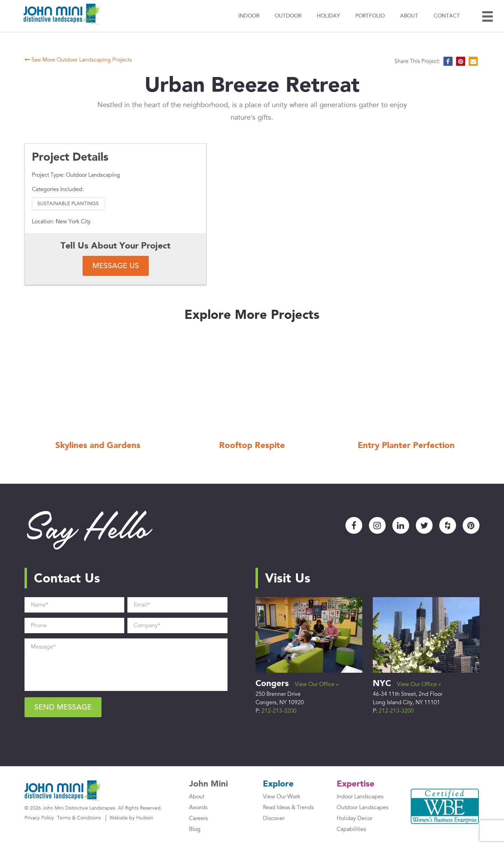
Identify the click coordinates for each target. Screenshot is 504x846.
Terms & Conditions (79, 818)
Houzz (448, 525)
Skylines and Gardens (98, 446)
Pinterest (471, 525)
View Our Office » (317, 684)
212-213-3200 (279, 711)
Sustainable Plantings (68, 204)
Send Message (63, 707)
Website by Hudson (131, 818)
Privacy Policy (39, 818)
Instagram (377, 525)
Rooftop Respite (252, 446)
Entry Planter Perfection (406, 446)
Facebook (354, 525)
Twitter (424, 525)
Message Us (116, 266)
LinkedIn (401, 525)
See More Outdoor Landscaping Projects (78, 60)
